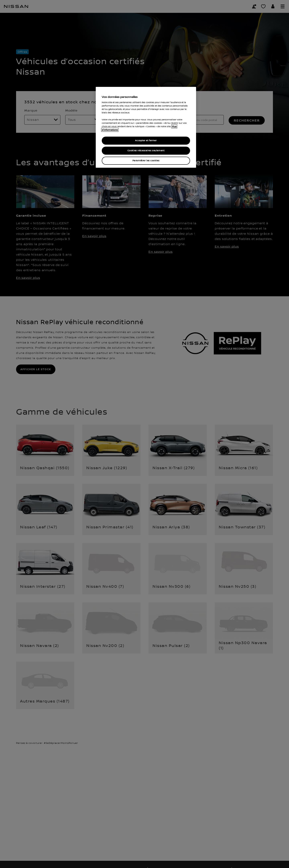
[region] (146, 127)
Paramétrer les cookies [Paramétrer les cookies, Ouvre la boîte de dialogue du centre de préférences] (146, 161)
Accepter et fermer (146, 141)
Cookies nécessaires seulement (146, 151)
